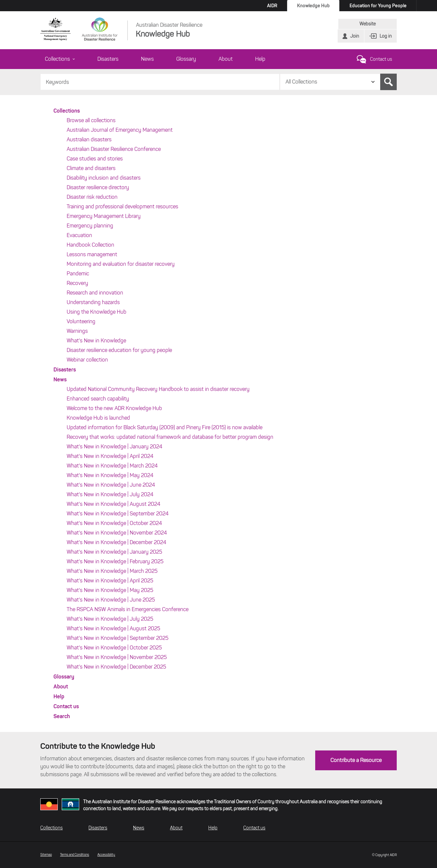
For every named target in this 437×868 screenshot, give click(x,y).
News (147, 59)
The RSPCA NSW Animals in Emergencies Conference (128, 609)
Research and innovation (95, 293)
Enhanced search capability (98, 399)
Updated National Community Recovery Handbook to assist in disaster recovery (158, 389)
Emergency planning (90, 226)
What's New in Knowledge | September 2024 (118, 514)
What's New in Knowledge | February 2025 (115, 561)
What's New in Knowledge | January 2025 (114, 552)
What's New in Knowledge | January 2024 (115, 447)
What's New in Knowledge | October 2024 (114, 523)
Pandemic (78, 274)
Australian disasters (89, 139)
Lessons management (92, 254)
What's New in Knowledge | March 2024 (112, 466)
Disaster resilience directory (98, 187)
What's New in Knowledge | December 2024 (117, 542)
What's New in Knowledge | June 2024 (111, 485)
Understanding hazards (93, 302)
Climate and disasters (91, 168)
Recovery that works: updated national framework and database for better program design (170, 437)
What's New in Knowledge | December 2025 (116, 667)
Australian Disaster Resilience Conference (114, 149)
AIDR (272, 6)
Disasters (108, 59)
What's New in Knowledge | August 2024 (114, 504)
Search (388, 82)
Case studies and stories (95, 159)
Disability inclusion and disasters (104, 178)
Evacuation (79, 235)
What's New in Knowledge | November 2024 (117, 533)
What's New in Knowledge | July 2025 (110, 619)
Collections (60, 59)
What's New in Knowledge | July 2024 (110, 494)
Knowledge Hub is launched (98, 418)
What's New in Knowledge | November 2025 (117, 657)
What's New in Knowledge (96, 341)
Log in (386, 36)
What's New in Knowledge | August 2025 (113, 628)
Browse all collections (91, 120)
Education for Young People (378, 6)
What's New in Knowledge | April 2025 (110, 581)
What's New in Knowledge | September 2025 (118, 638)
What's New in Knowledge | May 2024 (110, 475)
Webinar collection (87, 360)
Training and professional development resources (122, 207)
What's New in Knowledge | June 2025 (111, 600)
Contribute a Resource (356, 760)
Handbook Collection (90, 245)
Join (355, 36)
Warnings (77, 331)
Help (260, 59)
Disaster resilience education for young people (119, 350)
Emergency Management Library (104, 216)
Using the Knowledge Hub (97, 312)
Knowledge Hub (313, 6)
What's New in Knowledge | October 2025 (114, 648)
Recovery (77, 283)
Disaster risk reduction (92, 197)
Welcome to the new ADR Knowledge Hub (114, 408)
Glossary (186, 59)
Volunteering (81, 321)
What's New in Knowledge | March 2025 (112, 571)
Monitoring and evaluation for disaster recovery (121, 264)
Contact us (381, 59)
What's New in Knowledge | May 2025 (110, 590)
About (226, 59)
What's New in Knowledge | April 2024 (110, 456)
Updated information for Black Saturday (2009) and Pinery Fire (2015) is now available (165, 427)
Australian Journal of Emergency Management (120, 130)
